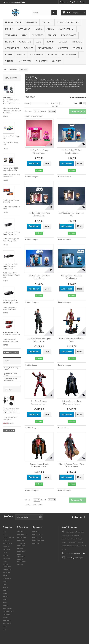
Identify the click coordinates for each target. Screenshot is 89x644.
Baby (24, 35)
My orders (35, 531)
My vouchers (36, 543)
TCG (4, 629)
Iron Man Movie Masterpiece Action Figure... (39, 340)
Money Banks (46, 48)
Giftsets (63, 48)
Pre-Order (31, 22)
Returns (20, 548)
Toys (4, 531)
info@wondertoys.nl (77, 558)
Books (9, 55)
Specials (9, 389)
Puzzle (21, 55)
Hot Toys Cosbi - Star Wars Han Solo (72, 214)
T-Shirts (28, 48)
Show (53, 103)
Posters (77, 48)
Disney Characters (68, 22)
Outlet (56, 61)
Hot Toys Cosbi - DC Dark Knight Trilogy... (72, 152)
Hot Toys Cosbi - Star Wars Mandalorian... (39, 277)
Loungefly (24, 29)
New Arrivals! (13, 22)
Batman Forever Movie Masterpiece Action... (72, 403)
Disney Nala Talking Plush (11, 369)
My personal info (38, 540)
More (28, 91)
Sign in (83, 2)
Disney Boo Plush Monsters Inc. (10, 379)
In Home (77, 42)
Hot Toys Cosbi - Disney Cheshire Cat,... (39, 152)
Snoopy (52, 55)
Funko (38, 29)
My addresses (37, 537)
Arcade (63, 42)
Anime (50, 29)
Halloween (24, 61)
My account (37, 527)
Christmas (41, 61)
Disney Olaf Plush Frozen (10, 374)
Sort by (27, 103)
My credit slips (37, 534)
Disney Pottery (8, 611)
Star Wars (11, 35)
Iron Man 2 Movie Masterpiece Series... (39, 403)
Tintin (9, 61)
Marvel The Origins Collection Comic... (72, 340)
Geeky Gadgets (8, 537)
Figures (50, 42)
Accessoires (12, 48)
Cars (39, 42)
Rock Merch (37, 55)
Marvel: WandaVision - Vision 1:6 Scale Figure (72, 465)
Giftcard (47, 22)
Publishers (25, 42)
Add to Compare (33, 177)
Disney (9, 29)
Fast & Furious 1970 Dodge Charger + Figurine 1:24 (10, 266)
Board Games (69, 35)
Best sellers (21, 537)
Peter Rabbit (69, 55)
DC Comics (37, 35)
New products (11, 78)
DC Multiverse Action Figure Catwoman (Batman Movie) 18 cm (11, 411)
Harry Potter (66, 29)
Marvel (52, 35)
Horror (9, 42)
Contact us (64, 2)
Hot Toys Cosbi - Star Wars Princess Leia (39, 214)
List (85, 103)
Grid (81, 103)
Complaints (21, 551)
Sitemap (20, 565)
